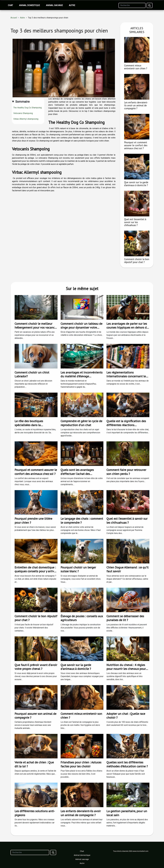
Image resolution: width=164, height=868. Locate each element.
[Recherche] (132, 5)
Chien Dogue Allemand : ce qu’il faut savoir (127, 569)
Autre (72, 5)
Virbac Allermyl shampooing (26, 119)
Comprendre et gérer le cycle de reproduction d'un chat (81, 423)
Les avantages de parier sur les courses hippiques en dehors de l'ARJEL (127, 328)
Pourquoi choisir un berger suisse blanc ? (78, 569)
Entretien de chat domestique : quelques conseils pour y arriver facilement (36, 571)
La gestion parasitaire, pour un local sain (127, 813)
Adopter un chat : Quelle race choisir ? (126, 716)
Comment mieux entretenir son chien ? (136, 67)
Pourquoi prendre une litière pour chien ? (33, 521)
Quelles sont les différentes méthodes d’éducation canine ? (127, 764)
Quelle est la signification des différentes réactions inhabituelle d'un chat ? (126, 425)
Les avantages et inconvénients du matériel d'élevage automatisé (82, 376)
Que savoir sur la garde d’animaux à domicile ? (136, 184)
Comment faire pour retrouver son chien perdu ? (126, 472)
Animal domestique (29, 5)
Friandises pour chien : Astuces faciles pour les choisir (81, 764)
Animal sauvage (54, 5)
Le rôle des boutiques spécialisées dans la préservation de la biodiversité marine (35, 427)
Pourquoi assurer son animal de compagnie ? (35, 716)
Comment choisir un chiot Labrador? (32, 374)
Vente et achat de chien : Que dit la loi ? (34, 764)
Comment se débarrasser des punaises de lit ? (125, 618)
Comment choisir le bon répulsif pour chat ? (137, 261)
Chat (10, 5)
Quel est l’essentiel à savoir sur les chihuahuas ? (135, 222)
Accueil (14, 18)
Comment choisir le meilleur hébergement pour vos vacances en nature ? (36, 328)
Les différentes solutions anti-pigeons (35, 813)
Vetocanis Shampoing (23, 113)
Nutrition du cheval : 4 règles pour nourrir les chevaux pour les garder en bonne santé (126, 669)
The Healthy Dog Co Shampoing (28, 108)
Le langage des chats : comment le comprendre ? (82, 521)
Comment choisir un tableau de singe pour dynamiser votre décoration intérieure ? (81, 328)
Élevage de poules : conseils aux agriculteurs (82, 618)
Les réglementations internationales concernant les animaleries (127, 376)
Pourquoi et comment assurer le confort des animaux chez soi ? (136, 145)
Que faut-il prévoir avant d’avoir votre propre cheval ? (36, 667)
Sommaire (22, 102)
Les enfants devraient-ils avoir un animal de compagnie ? (136, 105)
